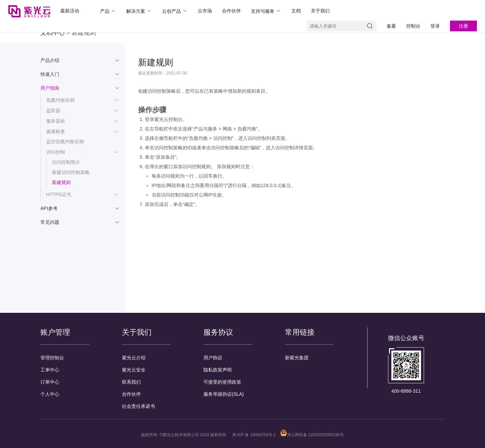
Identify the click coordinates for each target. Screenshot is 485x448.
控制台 (413, 26)
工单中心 (50, 370)
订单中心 (50, 382)
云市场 (205, 11)
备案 (391, 26)
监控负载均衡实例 (65, 142)
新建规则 (61, 182)
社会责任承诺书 (138, 406)
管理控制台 (52, 358)
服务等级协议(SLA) (224, 394)
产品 (108, 11)
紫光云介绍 (134, 358)
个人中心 (50, 394)
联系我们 (131, 382)
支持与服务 (266, 11)
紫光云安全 (134, 370)
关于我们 (320, 11)
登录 (435, 26)
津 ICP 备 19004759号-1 (254, 435)
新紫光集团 (297, 358)
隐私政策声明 (218, 370)
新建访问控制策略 (71, 172)
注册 (463, 26)
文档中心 (53, 33)
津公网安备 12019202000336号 (312, 435)
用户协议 (213, 358)
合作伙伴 (231, 11)
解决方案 (139, 11)
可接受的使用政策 (222, 382)
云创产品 (175, 11)
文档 (296, 11)
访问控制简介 (66, 162)
